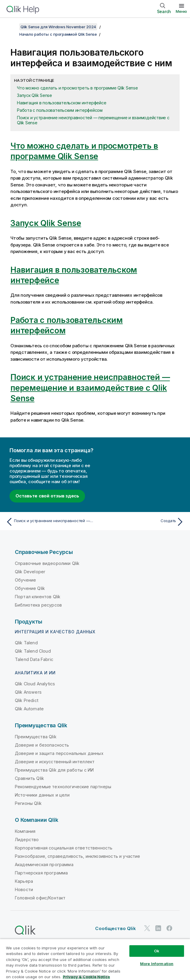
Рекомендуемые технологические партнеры (63, 787)
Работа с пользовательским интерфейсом (60, 110)
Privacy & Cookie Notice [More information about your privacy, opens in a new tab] (86, 977)
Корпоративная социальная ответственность (64, 848)
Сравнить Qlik (29, 778)
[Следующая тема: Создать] (141, 522)
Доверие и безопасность (42, 745)
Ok (157, 951)
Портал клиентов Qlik (38, 597)
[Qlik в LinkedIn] (158, 928)
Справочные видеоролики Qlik (47, 563)
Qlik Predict (27, 700)
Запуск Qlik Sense (34, 95)
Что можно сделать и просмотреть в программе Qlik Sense (77, 88)
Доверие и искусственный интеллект (55, 762)
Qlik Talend (26, 643)
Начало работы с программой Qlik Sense (58, 34)
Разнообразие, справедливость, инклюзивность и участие (77, 856)
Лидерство (27, 840)
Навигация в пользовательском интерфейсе (62, 103)
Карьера (24, 881)
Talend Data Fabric (34, 659)
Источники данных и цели (42, 795)
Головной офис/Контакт (40, 898)
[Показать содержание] (12, 27)
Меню (181, 11)
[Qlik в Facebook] (169, 928)
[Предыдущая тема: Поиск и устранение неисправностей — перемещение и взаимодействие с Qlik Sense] (49, 522)
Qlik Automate (29, 709)
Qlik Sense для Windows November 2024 (58, 27)
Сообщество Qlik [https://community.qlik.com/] (115, 928)
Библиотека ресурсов (38, 605)
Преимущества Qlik (36, 737)
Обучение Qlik (30, 588)
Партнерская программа (41, 873)
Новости (24, 889)
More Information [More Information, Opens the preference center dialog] (157, 964)
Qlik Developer (30, 572)
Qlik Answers (28, 692)
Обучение (25, 580)
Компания (25, 831)
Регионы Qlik (28, 803)
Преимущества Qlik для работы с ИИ (54, 770)
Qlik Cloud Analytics (35, 684)
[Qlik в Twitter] (147, 928)
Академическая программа (44, 864)
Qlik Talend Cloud (33, 651)
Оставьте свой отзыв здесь (47, 496)
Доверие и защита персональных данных (59, 753)
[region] (95, 959)
